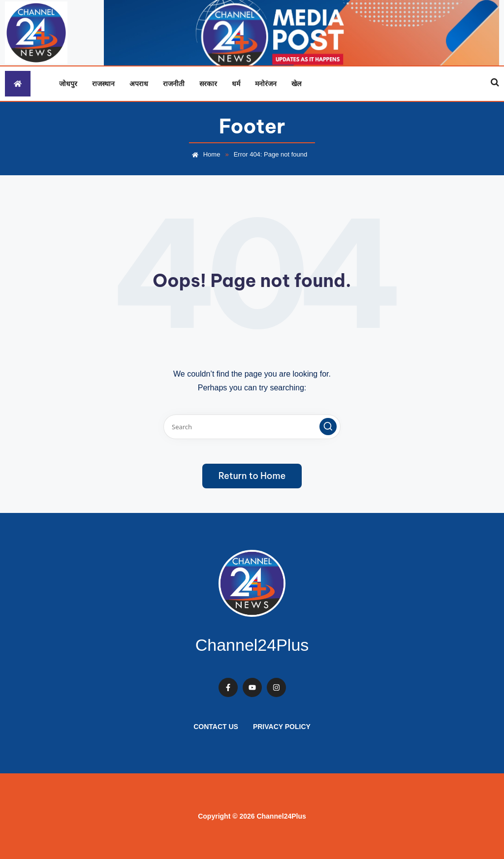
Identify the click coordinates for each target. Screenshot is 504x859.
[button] (328, 427)
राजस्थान (103, 83)
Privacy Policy (282, 727)
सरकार (208, 83)
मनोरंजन (266, 83)
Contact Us (216, 727)
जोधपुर (68, 83)
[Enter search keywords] (252, 427)
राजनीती (174, 83)
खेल (296, 83)
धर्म (236, 83)
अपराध (139, 83)
